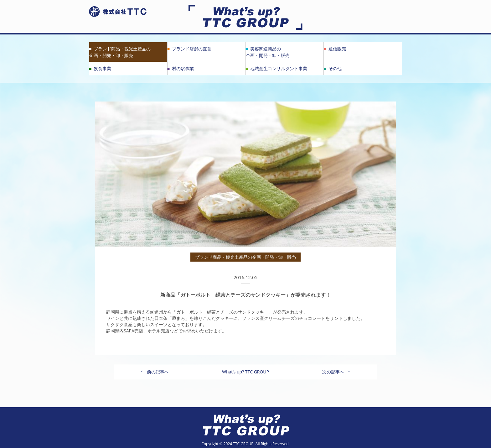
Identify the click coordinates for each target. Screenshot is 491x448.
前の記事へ (155, 372)
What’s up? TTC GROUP (246, 372)
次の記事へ (336, 372)
